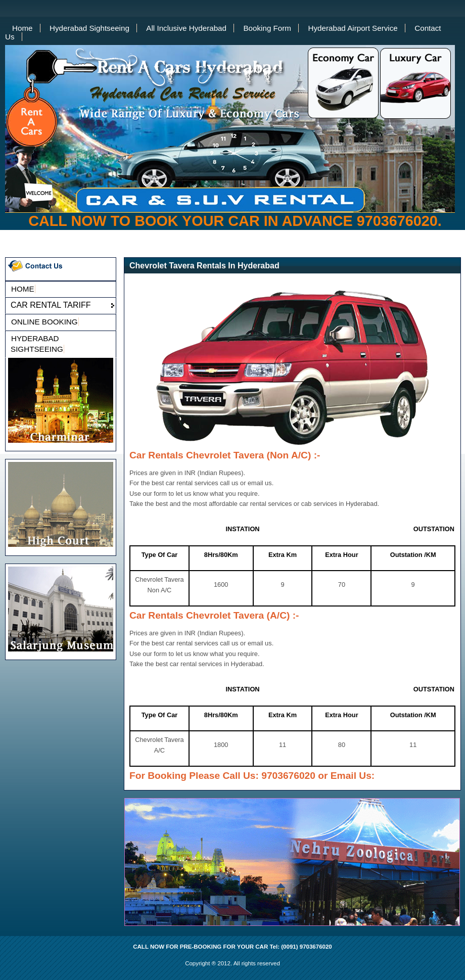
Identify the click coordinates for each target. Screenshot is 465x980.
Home (22, 28)
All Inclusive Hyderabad (186, 28)
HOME (23, 289)
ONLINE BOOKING (44, 322)
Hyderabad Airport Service (353, 28)
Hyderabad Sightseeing (89, 28)
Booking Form (267, 28)
